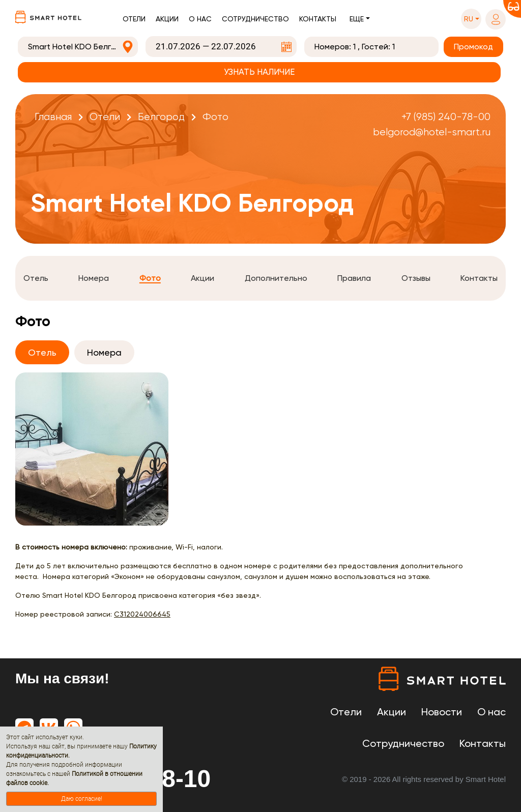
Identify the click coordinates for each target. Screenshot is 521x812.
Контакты (318, 19)
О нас (200, 19)
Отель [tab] (42, 352)
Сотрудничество (255, 19)
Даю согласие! (82, 799)
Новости (442, 712)
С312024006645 (142, 614)
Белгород (161, 117)
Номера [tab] (104, 352)
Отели (134, 19)
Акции (167, 19)
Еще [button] (357, 19)
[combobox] (78, 47)
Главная (53, 117)
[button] (471, 19)
